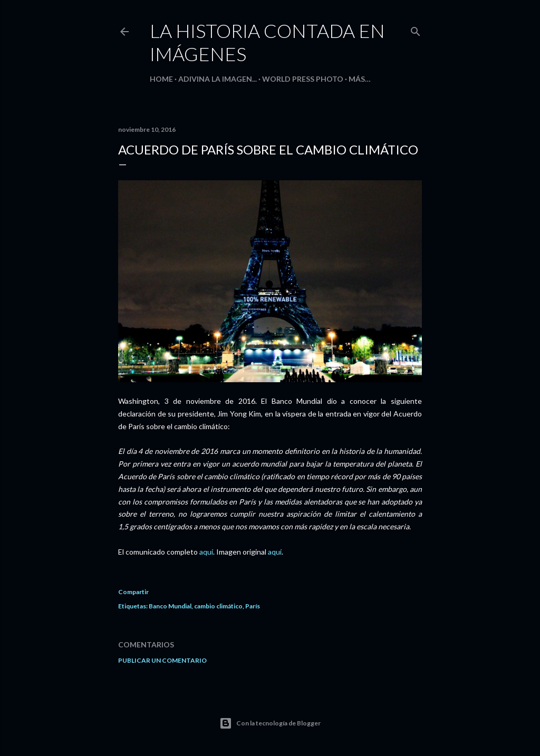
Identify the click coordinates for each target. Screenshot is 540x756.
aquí (206, 552)
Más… (360, 79)
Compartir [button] (133, 592)
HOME (161, 79)
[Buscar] (416, 29)
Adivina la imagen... (218, 79)
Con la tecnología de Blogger (270, 723)
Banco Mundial (170, 606)
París (253, 606)
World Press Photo (303, 79)
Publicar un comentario (162, 660)
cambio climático (218, 606)
